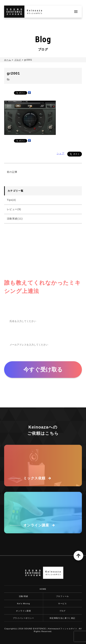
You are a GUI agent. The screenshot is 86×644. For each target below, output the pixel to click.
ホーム (8, 60)
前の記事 (12, 172)
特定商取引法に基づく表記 (63, 618)
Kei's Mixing (23, 604)
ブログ (18, 60)
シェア (61, 153)
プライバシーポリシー (24, 618)
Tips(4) (11, 200)
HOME (43, 589)
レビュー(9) (14, 209)
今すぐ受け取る (43, 370)
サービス (62, 604)
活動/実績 (24, 596)
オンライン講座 (23, 611)
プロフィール (62, 596)
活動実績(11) (15, 219)
